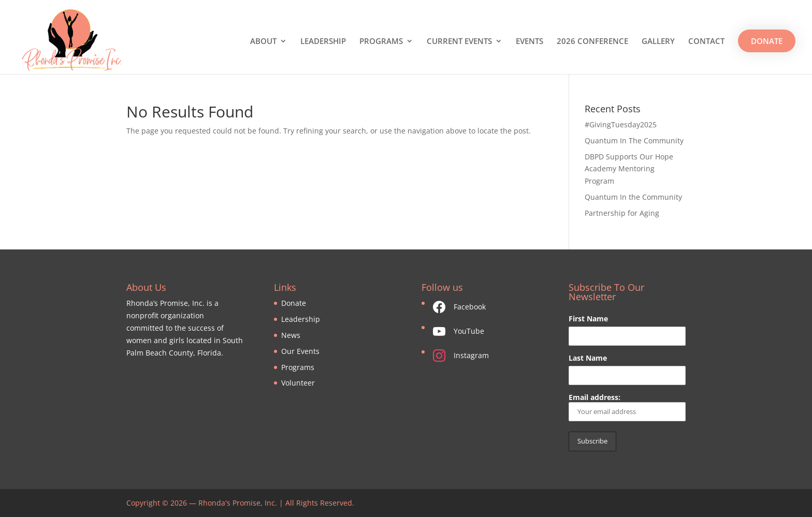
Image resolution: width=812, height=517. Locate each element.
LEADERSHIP (323, 42)
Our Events (300, 351)
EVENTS (530, 42)
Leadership (301, 319)
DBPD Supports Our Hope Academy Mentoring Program (629, 169)
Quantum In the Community (633, 197)
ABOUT (263, 42)
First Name (588, 319)
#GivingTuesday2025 (621, 124)
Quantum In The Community (634, 141)
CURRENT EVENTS (459, 42)
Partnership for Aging (622, 213)
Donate (294, 303)
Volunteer (298, 383)
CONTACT (706, 42)
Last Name (588, 358)
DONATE (767, 41)
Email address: (627, 407)
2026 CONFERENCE (592, 42)
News (291, 335)
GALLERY (658, 42)
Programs (298, 367)
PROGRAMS (381, 42)
